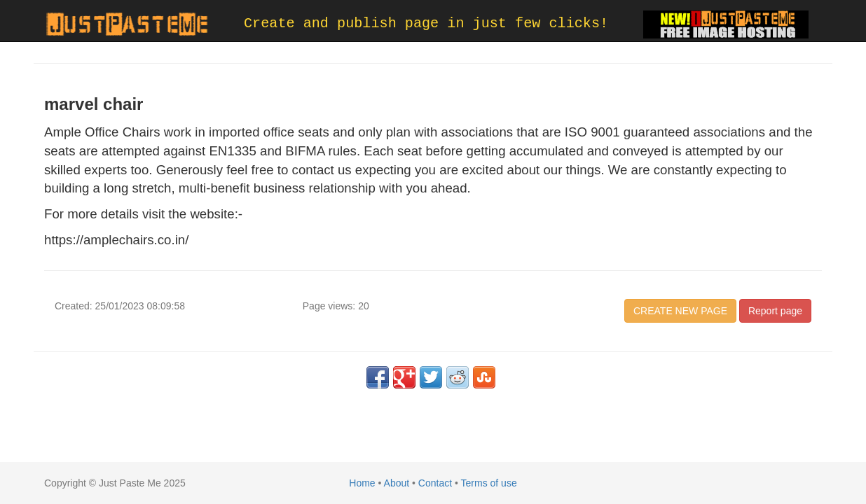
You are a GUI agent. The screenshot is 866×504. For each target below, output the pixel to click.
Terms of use (489, 483)
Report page (775, 311)
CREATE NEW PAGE (680, 311)
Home (362, 483)
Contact (435, 483)
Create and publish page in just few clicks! (426, 23)
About (397, 483)
